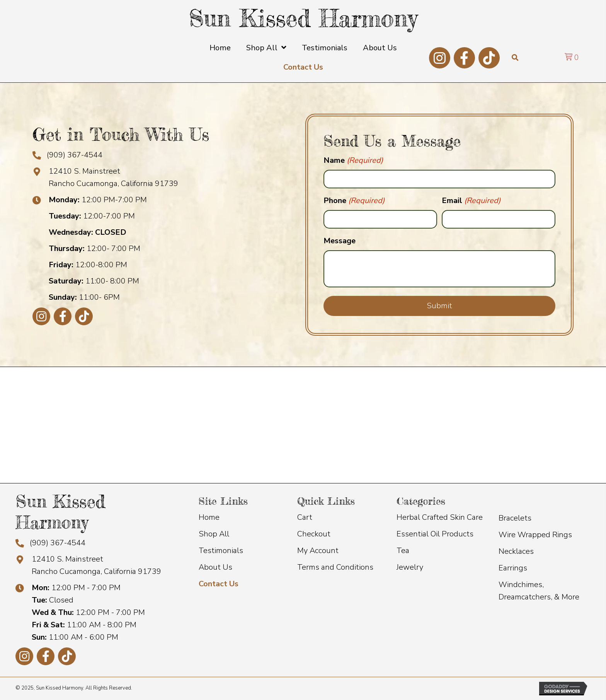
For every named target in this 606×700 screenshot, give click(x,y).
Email (471, 201)
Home (209, 517)
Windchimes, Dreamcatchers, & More (539, 591)
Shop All (214, 534)
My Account (318, 551)
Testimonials (221, 551)
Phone (354, 201)
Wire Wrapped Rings (535, 535)
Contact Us (219, 584)
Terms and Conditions (335, 567)
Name (353, 160)
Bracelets (515, 518)
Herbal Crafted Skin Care (440, 517)
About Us (215, 567)
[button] (440, 58)
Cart (305, 517)
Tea (403, 551)
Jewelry (410, 567)
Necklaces (516, 551)
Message (340, 241)
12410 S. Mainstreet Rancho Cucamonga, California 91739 (96, 565)
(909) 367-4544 (75, 155)
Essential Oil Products (435, 534)
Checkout (314, 534)
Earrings (513, 568)
